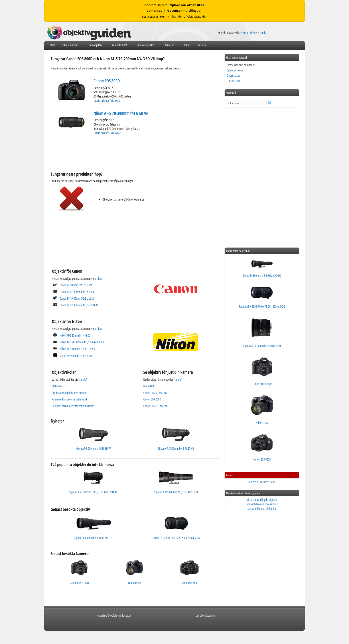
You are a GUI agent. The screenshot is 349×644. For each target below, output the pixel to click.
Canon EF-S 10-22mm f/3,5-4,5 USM (79, 305)
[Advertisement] (132, 153)
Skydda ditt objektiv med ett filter (70, 393)
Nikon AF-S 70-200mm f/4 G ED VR (121, 113)
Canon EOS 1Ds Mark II (156, 406)
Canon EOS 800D (107, 81)
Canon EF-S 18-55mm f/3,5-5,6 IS (77, 292)
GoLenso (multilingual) (185, 11)
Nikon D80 (149, 386)
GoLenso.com (234, 75)
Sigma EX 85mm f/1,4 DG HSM (76, 356)
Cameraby (154, 11)
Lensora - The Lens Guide (253, 33)
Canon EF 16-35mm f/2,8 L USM (77, 298)
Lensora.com (233, 81)
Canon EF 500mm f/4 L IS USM (76, 285)
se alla (97, 279)
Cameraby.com (235, 70)
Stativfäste (57, 386)
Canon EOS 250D (152, 399)
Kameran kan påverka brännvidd (69, 399)
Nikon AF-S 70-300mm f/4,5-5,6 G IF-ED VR (82, 342)
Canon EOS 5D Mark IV (155, 393)
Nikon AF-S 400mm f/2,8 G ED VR (77, 349)
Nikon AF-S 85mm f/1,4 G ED (75, 335)
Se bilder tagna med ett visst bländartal (73, 406)
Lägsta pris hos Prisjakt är (107, 101)
